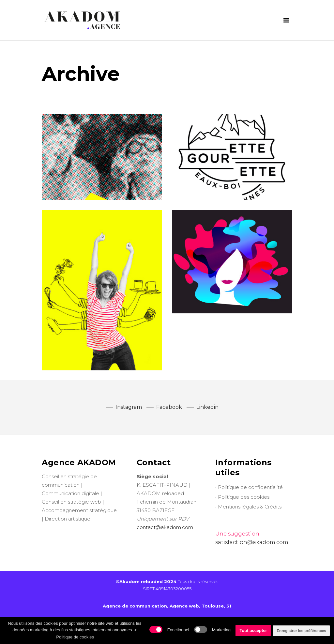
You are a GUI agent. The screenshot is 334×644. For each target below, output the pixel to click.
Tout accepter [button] (253, 630)
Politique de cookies (75, 637)
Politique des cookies (244, 497)
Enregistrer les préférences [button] (301, 630)
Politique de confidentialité (250, 487)
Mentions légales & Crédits (250, 507)
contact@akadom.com (165, 527)
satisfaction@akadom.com (252, 542)
